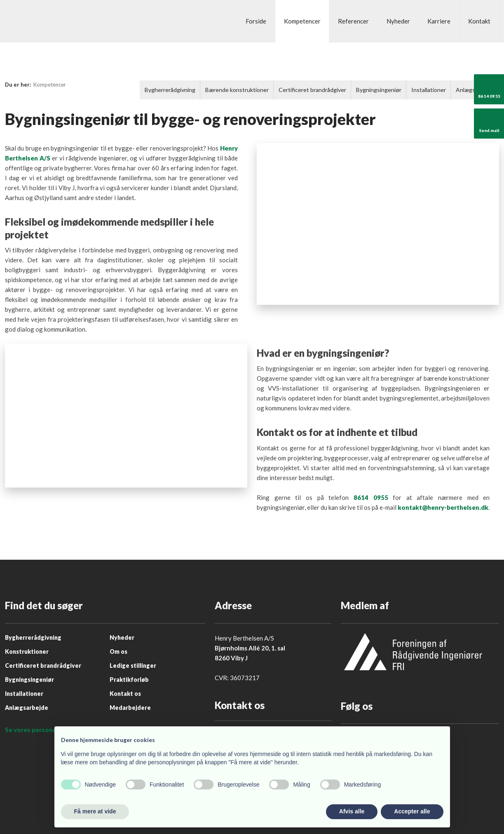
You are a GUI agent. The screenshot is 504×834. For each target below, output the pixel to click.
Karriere (439, 21)
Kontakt (479, 21)
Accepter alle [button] (412, 811)
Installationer (429, 90)
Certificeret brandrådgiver (312, 90)
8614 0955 (371, 497)
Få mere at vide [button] (95, 811)
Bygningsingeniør (379, 90)
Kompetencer (302, 21)
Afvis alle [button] (352, 811)
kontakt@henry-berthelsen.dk (443, 507)
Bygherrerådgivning (170, 90)
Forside (256, 21)
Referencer (353, 21)
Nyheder (398, 21)
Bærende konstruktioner (237, 90)
